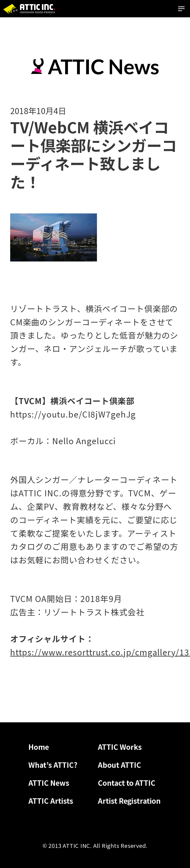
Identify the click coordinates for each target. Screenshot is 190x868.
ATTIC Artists (51, 801)
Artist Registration (129, 801)
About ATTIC (119, 765)
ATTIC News (49, 783)
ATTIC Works (120, 747)
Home (39, 747)
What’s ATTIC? (53, 765)
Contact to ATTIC (127, 783)
